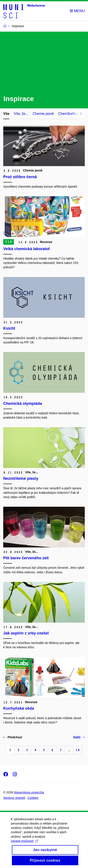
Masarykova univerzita (29, 792)
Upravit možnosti (25, 845)
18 (78, 750)
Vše (6, 114)
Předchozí (13, 737)
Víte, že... (21, 114)
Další (79, 737)
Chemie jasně (43, 114)
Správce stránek (14, 798)
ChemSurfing (68, 114)
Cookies (33, 798)
